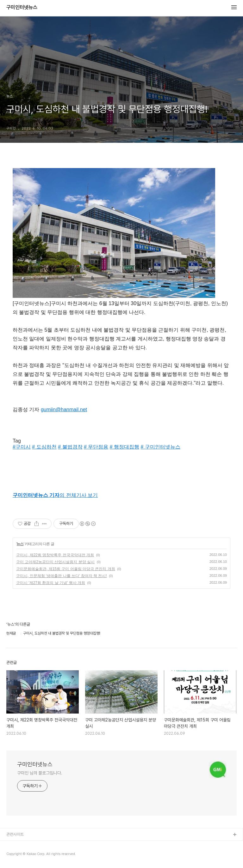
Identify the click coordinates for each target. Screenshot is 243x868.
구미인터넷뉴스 (22, 8)
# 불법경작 (70, 447)
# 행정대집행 (125, 447)
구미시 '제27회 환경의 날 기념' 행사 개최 (51, 583)
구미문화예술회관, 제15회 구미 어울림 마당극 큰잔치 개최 (66, 569)
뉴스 (20, 544)
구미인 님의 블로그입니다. (40, 773)
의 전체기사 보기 (55, 495)
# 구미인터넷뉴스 (161, 447)
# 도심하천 (44, 447)
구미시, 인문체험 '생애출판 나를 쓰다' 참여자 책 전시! (62, 576)
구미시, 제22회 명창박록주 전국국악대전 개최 (55, 555)
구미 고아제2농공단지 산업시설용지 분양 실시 (55, 562)
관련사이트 (15, 834)
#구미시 (22, 447)
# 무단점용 (96, 447)
